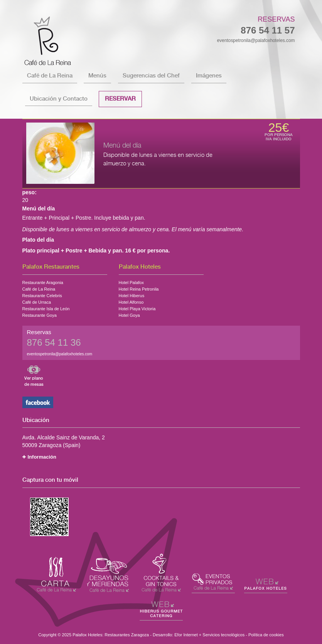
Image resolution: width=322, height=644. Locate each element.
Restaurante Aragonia (43, 282)
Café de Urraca (37, 301)
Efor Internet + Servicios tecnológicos (209, 635)
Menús (97, 76)
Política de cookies (266, 635)
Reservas (276, 19)
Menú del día (122, 146)
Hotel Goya (129, 314)
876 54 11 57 (268, 30)
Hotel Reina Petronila (139, 288)
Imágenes (209, 76)
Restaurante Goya (40, 314)
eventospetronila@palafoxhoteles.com (256, 40)
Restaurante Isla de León (46, 308)
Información (42, 457)
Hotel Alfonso (131, 301)
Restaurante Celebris (42, 295)
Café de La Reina (50, 76)
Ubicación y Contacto (59, 99)
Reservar (120, 99)
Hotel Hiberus (132, 295)
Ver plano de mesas (34, 381)
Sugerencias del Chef (151, 76)
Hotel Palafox (131, 282)
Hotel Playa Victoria (137, 308)
